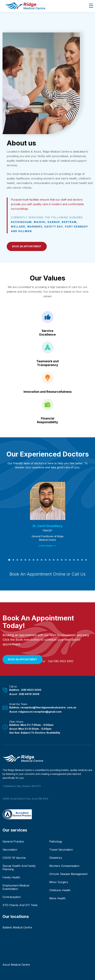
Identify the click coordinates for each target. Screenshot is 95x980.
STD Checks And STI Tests (20, 905)
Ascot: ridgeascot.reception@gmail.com (35, 712)
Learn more (48, 546)
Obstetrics (56, 858)
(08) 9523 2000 (63, 661)
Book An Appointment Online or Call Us (48, 574)
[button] (27, 246)
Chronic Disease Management (68, 874)
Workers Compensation (64, 866)
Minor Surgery (59, 882)
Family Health (11, 877)
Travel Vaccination (61, 850)
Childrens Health (60, 890)
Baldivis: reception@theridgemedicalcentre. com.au (43, 707)
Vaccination (10, 850)
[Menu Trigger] (91, 5)
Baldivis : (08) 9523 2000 (25, 690)
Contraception (12, 897)
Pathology (56, 841)
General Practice (13, 841)
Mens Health (57, 898)
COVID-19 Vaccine (14, 858)
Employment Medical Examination (16, 887)
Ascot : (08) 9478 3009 (24, 694)
